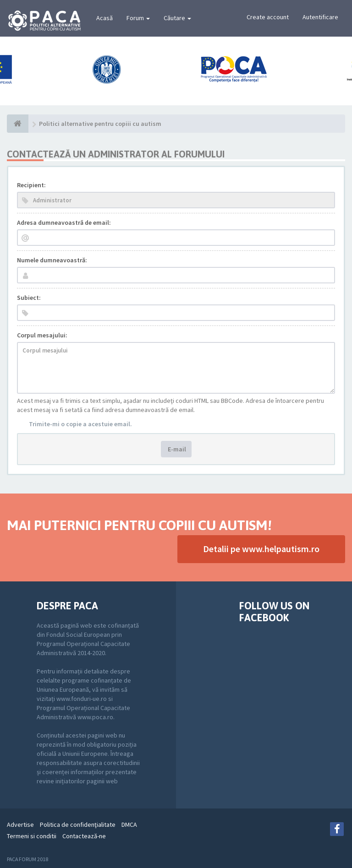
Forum (138, 18)
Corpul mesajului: (42, 335)
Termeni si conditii (32, 836)
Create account (268, 17)
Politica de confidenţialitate (78, 825)
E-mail (176, 449)
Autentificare (320, 17)
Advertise (20, 825)
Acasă (104, 18)
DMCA (129, 825)
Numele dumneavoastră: (52, 260)
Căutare (177, 18)
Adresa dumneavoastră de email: (64, 222)
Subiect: (29, 298)
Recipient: (31, 185)
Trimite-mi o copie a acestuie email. (80, 424)
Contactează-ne (84, 836)
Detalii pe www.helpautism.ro (261, 549)
